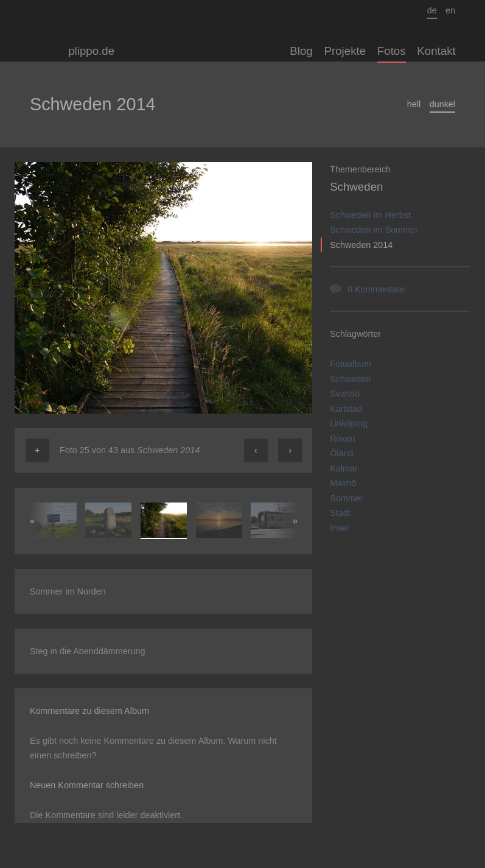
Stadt (340, 513)
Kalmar (344, 468)
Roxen (343, 439)
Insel (339, 528)
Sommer (346, 498)
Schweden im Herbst (370, 215)
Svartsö (345, 393)
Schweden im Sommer (374, 230)
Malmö (343, 483)
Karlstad (346, 409)
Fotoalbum (351, 364)
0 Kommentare (376, 289)
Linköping (349, 423)
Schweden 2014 (361, 245)
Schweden (356, 187)
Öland (341, 453)
